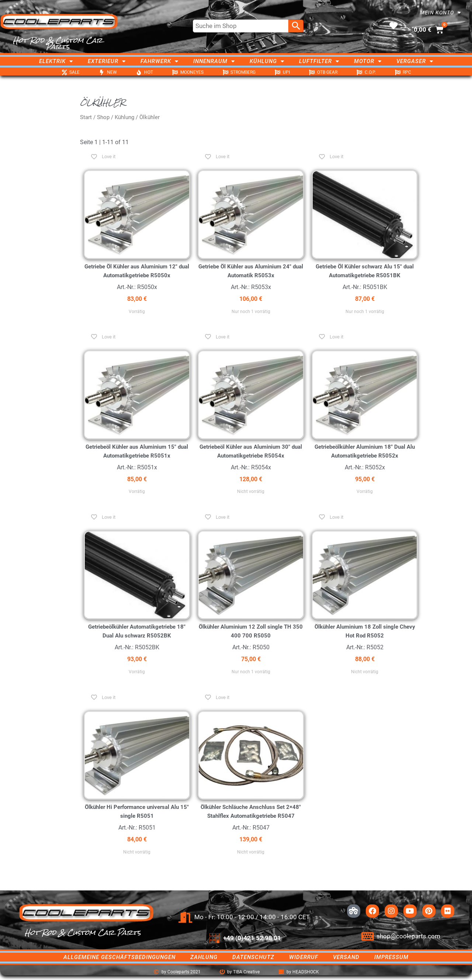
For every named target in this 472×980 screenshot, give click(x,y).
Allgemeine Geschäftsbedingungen (119, 957)
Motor (368, 61)
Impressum (391, 957)
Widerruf (304, 957)
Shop (103, 117)
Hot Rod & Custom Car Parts (58, 43)
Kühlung (267, 61)
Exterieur (107, 61)
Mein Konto (441, 13)
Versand (346, 957)
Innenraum (214, 61)
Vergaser (415, 61)
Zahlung (204, 957)
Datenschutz (253, 957)
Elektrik (56, 61)
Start (86, 117)
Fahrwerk (159, 61)
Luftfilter (319, 61)
